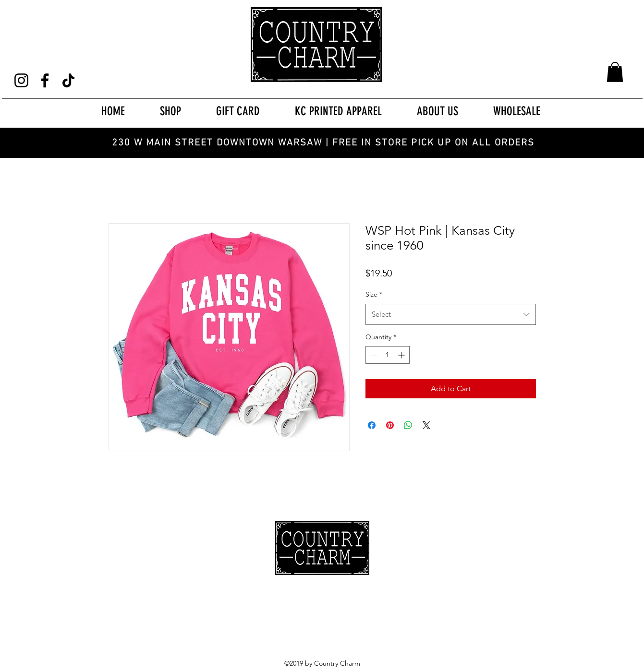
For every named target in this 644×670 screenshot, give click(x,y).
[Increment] (402, 355)
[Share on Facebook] (372, 425)
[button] (615, 72)
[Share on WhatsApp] (408, 425)
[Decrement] (373, 355)
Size (374, 294)
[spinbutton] (388, 355)
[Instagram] (21, 80)
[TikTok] (68, 80)
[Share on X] (426, 425)
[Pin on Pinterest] (390, 425)
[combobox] (451, 314)
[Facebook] (45, 80)
